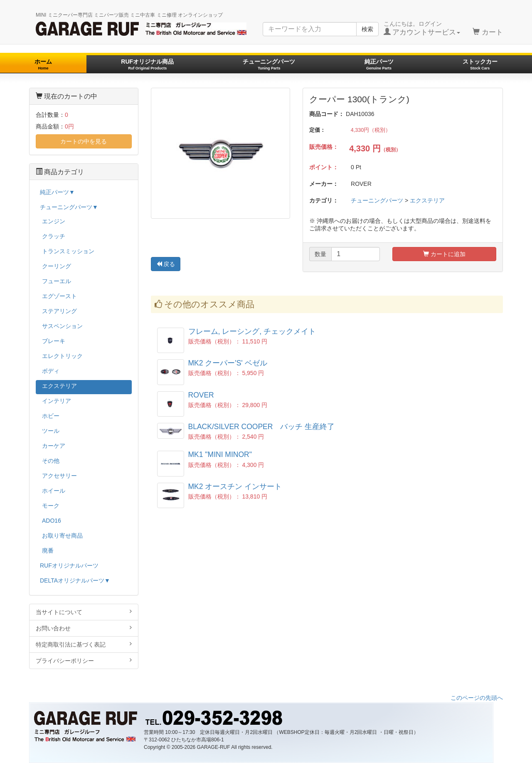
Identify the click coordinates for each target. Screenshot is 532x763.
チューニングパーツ (269, 64)
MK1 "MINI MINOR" (220, 454)
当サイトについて (84, 612)
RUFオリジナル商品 (147, 64)
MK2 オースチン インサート (235, 486)
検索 (367, 29)
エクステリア (427, 200)
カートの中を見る (84, 141)
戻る (166, 264)
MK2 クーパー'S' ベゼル (228, 363)
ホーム (43, 64)
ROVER (201, 395)
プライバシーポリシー (84, 661)
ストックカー (480, 64)
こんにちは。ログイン (422, 28)
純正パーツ (379, 64)
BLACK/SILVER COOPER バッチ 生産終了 (262, 427)
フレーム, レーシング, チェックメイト (252, 331)
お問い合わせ (84, 628)
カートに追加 (444, 254)
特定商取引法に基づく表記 (84, 644)
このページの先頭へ (477, 698)
